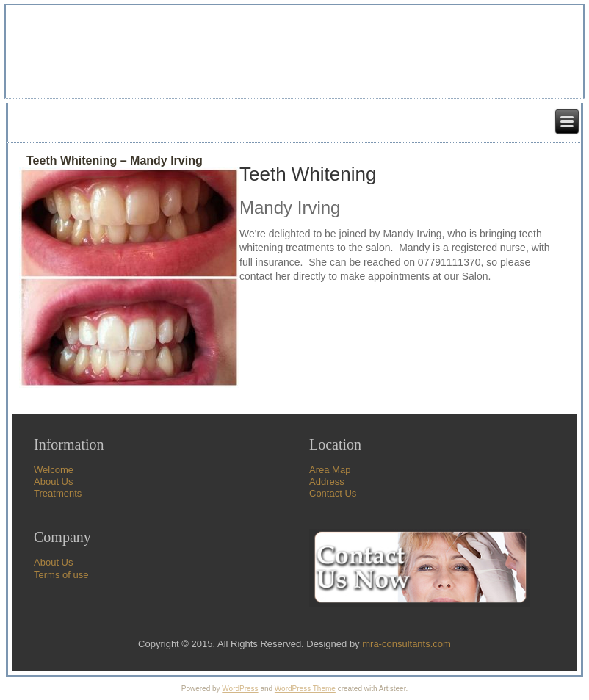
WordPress (240, 689)
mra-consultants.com (406, 644)
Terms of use (61, 575)
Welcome (54, 470)
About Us (53, 481)
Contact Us (333, 493)
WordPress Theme (305, 689)
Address (327, 481)
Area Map (330, 470)
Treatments (58, 493)
